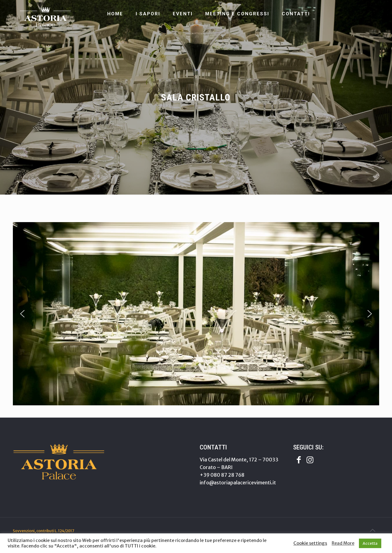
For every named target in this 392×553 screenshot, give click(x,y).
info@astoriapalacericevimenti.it (238, 483)
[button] (22, 314)
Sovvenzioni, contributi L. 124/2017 (43, 531)
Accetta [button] (370, 543)
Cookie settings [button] (310, 543)
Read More (343, 543)
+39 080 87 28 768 (222, 475)
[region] (196, 314)
